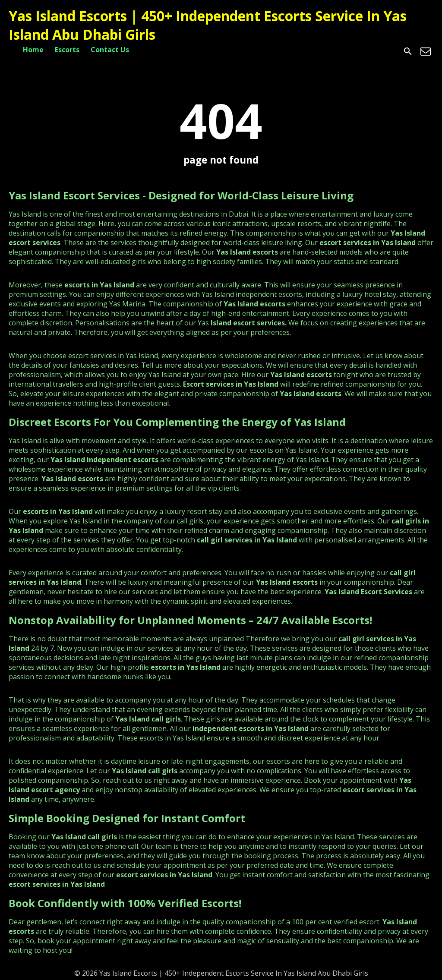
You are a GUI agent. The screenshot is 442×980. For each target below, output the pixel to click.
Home (33, 50)
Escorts (67, 50)
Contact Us (110, 50)
